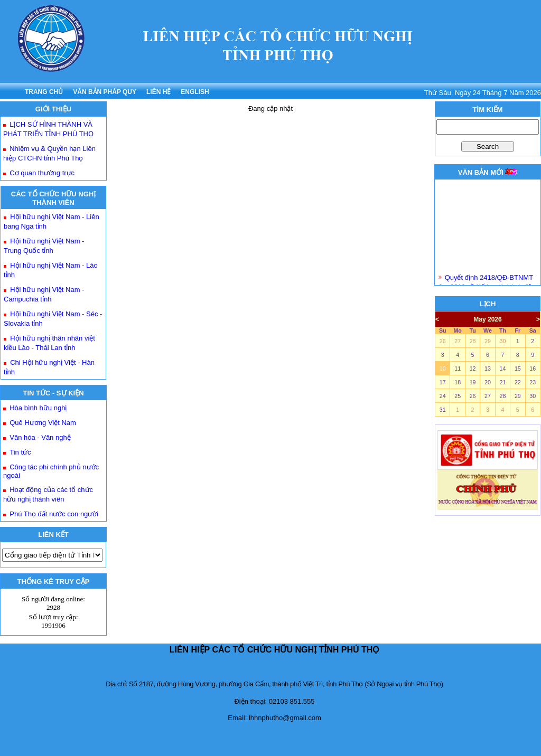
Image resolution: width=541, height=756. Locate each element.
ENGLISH (195, 92)
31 (443, 410)
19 (473, 382)
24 (443, 396)
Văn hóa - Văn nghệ (40, 437)
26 (443, 341)
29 (488, 341)
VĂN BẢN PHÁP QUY (105, 92)
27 (458, 341)
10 (443, 368)
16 (533, 368)
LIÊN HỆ (158, 92)
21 (502, 382)
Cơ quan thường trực (42, 173)
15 (518, 368)
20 (488, 382)
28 (473, 341)
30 (502, 341)
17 (443, 382)
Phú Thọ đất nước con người (54, 514)
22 (518, 382)
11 (458, 368)
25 (458, 396)
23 (533, 382)
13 (488, 368)
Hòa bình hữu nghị (38, 408)
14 (502, 368)
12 (473, 368)
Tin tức (20, 452)
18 (458, 382)
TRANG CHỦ (44, 92)
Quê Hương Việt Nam (43, 423)
